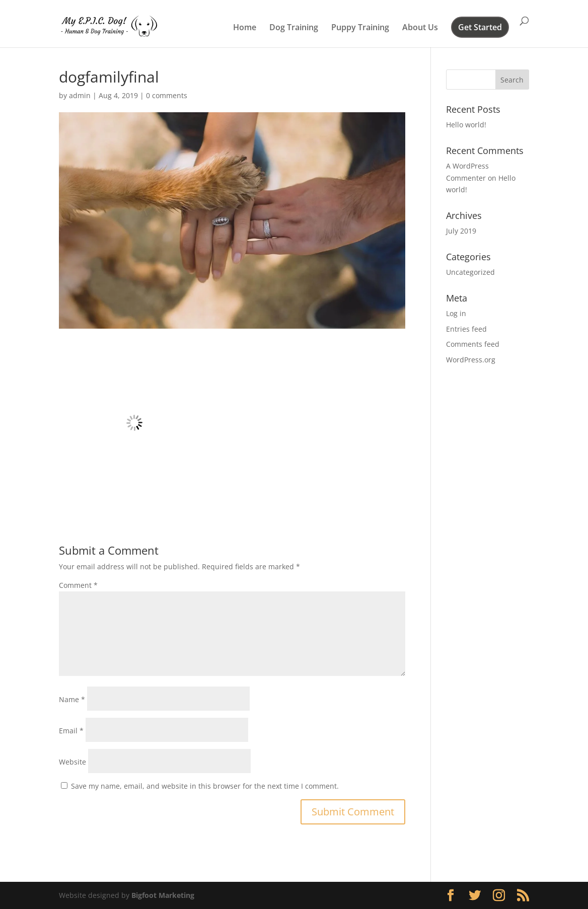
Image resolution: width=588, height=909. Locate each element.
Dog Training (294, 28)
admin (80, 95)
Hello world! (466, 125)
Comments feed (473, 344)
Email (71, 731)
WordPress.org (471, 360)
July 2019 (461, 231)
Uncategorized (470, 272)
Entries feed (466, 329)
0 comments (167, 95)
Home (245, 28)
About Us (420, 28)
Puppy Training (360, 28)
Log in (456, 313)
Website (72, 762)
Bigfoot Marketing (163, 895)
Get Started (480, 28)
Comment (78, 585)
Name (72, 699)
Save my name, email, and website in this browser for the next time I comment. (205, 786)
